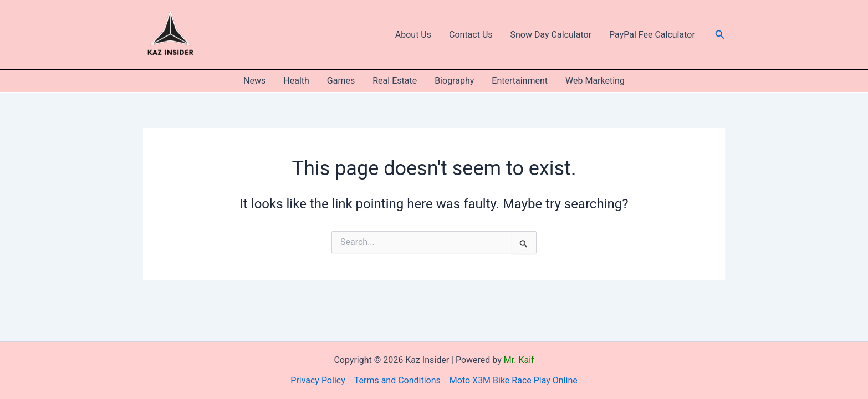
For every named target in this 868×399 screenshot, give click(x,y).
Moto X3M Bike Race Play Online (514, 380)
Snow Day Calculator (551, 35)
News (254, 81)
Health (296, 81)
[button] (720, 35)
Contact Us (471, 35)
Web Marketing (595, 81)
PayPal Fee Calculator (652, 35)
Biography (454, 81)
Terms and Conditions (397, 380)
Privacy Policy (318, 380)
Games (341, 81)
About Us (413, 35)
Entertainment (520, 81)
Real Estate (395, 81)
